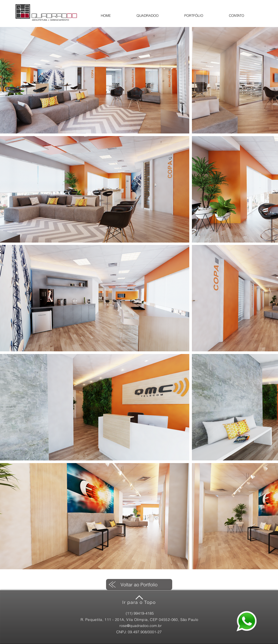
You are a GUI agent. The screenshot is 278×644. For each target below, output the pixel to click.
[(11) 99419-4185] (140, 613)
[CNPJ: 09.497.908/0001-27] (139, 632)
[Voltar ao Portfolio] (139, 584)
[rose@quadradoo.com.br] (141, 626)
